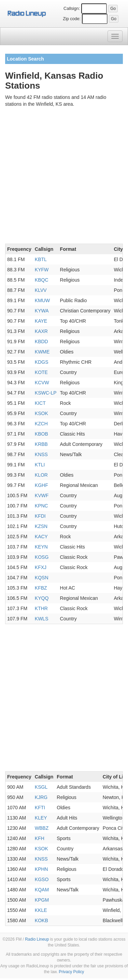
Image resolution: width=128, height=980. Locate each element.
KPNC (41, 506)
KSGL (41, 787)
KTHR (41, 608)
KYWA (42, 311)
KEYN (41, 547)
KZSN (41, 526)
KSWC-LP (46, 393)
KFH (40, 838)
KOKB (41, 920)
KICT (40, 403)
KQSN (42, 578)
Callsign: (72, 9)
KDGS (42, 362)
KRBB (41, 444)
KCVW (42, 383)
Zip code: (72, 19)
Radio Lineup (37, 939)
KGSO (42, 879)
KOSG (42, 557)
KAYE (41, 321)
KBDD (41, 341)
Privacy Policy (71, 972)
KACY (41, 537)
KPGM (42, 900)
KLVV (41, 290)
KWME (42, 352)
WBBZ (42, 828)
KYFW (42, 270)
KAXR (41, 331)
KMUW (42, 300)
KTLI (40, 465)
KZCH (41, 424)
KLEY (41, 818)
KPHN (41, 869)
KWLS (42, 619)
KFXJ (41, 567)
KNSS (41, 454)
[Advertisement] (64, 177)
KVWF (42, 495)
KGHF (41, 485)
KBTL (41, 259)
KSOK (41, 413)
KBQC (42, 280)
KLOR (41, 475)
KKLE (41, 910)
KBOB (41, 434)
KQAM (42, 890)
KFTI (40, 808)
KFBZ (41, 588)
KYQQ (42, 598)
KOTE (41, 372)
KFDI (40, 516)
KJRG (41, 797)
